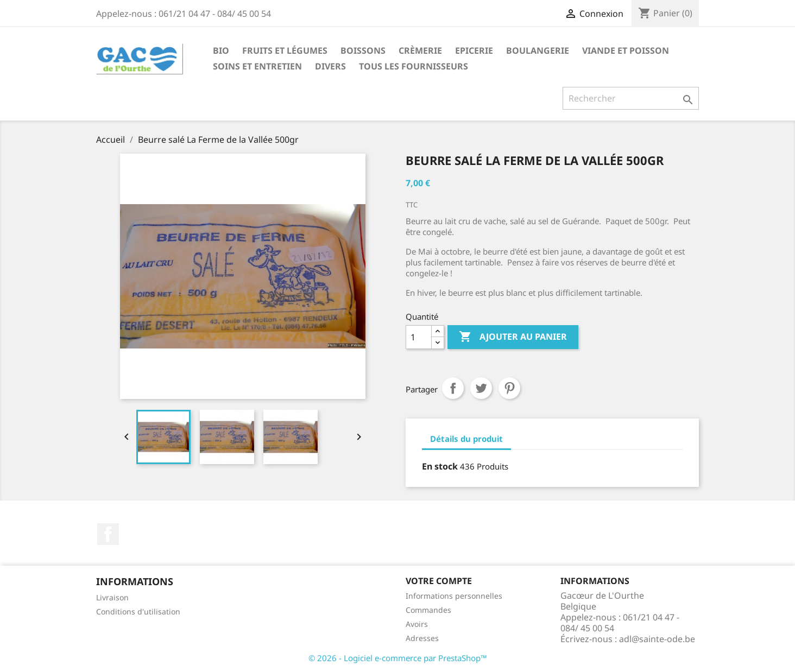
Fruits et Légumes (285, 50)
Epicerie (474, 50)
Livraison (112, 597)
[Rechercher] (631, 98)
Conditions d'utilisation (138, 611)
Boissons (363, 50)
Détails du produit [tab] (466, 439)
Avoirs (417, 624)
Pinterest (509, 388)
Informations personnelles (454, 596)
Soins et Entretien (257, 66)
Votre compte (439, 581)
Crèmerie (420, 50)
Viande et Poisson (626, 50)
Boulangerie (538, 50)
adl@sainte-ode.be (657, 639)
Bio (221, 50)
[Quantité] (419, 337)
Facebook (108, 534)
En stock (440, 466)
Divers (330, 66)
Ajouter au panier (513, 337)
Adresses (422, 638)
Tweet (481, 388)
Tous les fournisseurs (414, 66)
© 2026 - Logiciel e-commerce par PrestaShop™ (398, 658)
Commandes (428, 610)
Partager (453, 388)
